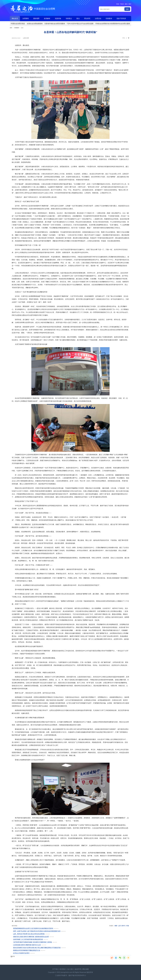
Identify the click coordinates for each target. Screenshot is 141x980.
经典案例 (109, 18)
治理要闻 (26, 18)
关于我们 (55, 969)
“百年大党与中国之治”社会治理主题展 (80, 24)
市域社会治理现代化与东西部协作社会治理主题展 (113, 24)
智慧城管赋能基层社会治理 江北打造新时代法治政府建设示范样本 (33, 928)
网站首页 (15, 18)
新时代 (123, 926)
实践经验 (58, 18)
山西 (119, 926)
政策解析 (47, 18)
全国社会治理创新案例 (35, 24)
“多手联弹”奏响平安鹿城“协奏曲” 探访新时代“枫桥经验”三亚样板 (33, 942)
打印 (14, 956)
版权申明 (78, 969)
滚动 (126, 4)
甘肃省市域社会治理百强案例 (55, 24)
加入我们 (70, 969)
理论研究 (87, 18)
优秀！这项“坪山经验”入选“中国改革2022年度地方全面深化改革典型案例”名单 (37, 931)
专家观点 (69, 18)
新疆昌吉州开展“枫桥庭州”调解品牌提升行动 (27, 950)
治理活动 (98, 18)
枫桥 (116, 926)
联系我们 (63, 969)
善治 (78, 18)
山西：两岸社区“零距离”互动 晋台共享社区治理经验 (29, 934)
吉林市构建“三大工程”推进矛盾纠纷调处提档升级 (28, 939)
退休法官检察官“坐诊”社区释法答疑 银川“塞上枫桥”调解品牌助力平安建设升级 (37, 948)
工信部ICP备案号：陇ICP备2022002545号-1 (71, 975)
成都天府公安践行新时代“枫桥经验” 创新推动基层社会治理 (31, 937)
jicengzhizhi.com (66, 972)
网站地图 (86, 969)
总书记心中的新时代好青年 (21, 953)
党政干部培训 (121, 18)
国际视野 (36, 18)
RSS (118, 4)
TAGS (122, 4)
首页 (11, 28)
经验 (128, 926)
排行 (130, 4)
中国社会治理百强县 (18, 24)
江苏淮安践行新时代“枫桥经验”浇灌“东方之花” (27, 945)
